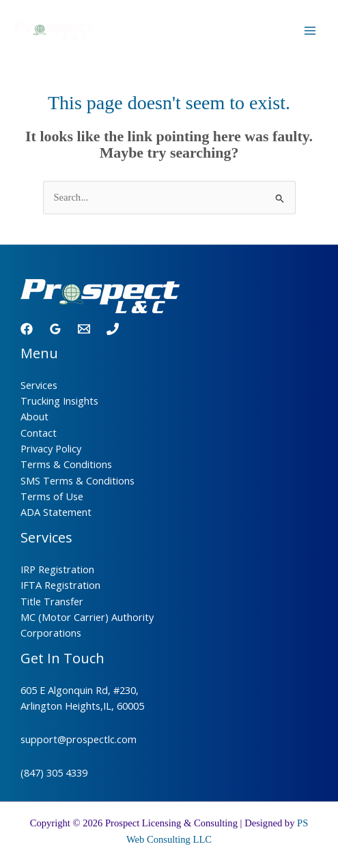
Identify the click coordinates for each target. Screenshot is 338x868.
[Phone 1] (113, 329)
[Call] (276, 31)
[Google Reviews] (55, 329)
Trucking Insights (59, 401)
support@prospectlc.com (79, 739)
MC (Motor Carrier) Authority (87, 617)
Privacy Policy (51, 448)
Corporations (51, 633)
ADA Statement (56, 512)
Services (39, 385)
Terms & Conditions (66, 464)
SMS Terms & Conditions (78, 480)
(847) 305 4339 (54, 772)
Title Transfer (52, 601)
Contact (39, 433)
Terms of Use (52, 496)
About (34, 416)
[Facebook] (27, 329)
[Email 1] (84, 329)
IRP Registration (57, 569)
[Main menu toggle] (310, 31)
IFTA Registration (60, 585)
